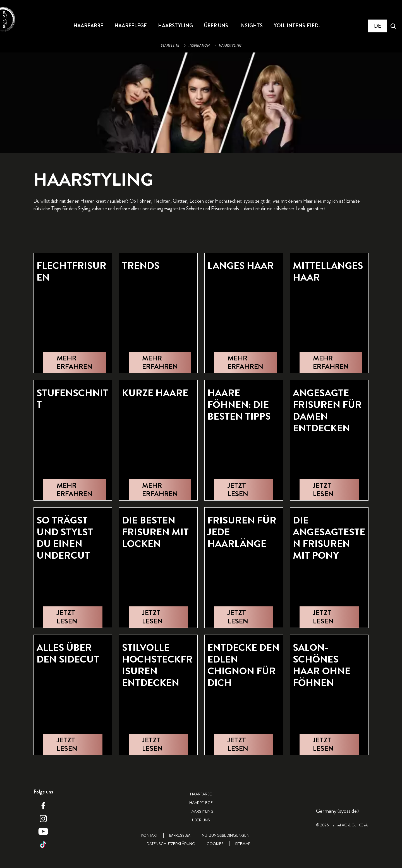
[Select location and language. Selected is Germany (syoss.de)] (378, 26)
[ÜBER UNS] (216, 26)
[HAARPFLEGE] (131, 26)
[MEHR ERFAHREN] (75, 362)
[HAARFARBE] (88, 26)
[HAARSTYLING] (175, 26)
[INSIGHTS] (251, 26)
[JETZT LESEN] (244, 490)
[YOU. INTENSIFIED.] (297, 26)
